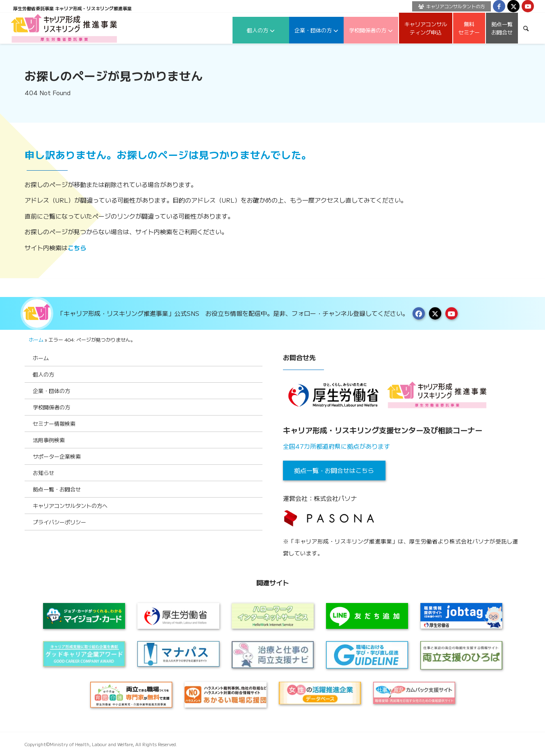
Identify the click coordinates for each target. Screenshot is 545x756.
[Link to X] (513, 6)
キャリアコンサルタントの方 (452, 6)
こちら (77, 248)
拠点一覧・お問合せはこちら (334, 470)
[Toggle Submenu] (248, 374)
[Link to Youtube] (528, 6)
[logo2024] (64, 28)
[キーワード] (526, 28)
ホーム (36, 339)
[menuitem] (449, 6)
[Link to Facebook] (499, 6)
